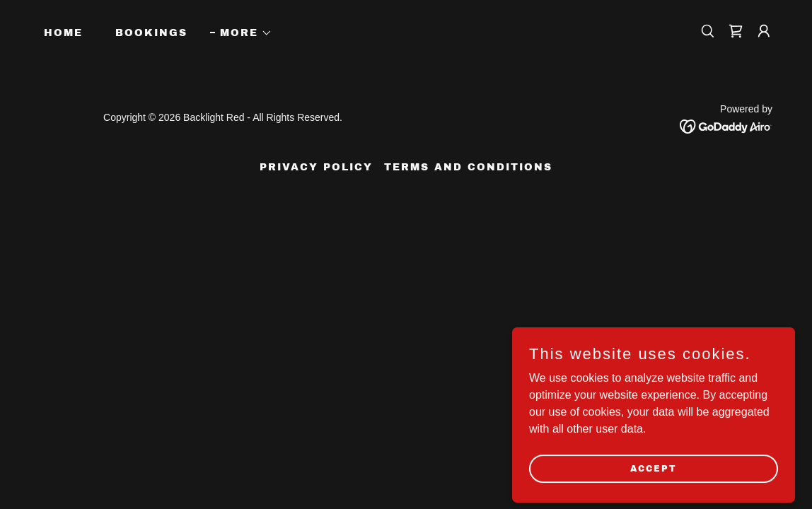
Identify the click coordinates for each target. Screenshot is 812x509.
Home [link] (63, 33)
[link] (736, 31)
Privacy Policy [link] (316, 167)
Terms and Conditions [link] (468, 167)
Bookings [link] (151, 33)
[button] (241, 33)
